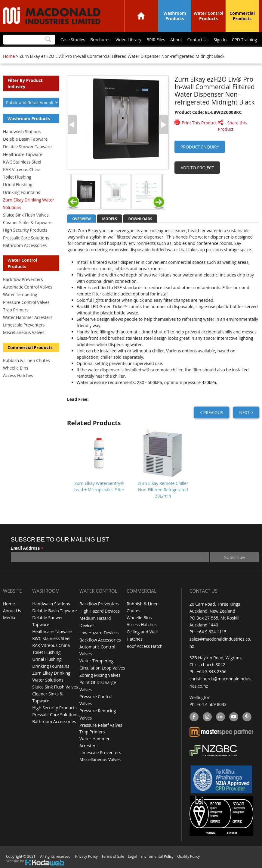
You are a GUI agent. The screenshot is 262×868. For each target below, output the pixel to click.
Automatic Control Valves (28, 287)
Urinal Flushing (18, 184)
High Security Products (25, 230)
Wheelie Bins (16, 368)
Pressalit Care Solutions (26, 238)
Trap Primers (16, 310)
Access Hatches (18, 375)
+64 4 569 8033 (212, 703)
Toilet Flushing (17, 177)
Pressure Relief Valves (101, 722)
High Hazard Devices (100, 611)
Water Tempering (20, 294)
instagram (207, 715)
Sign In (220, 40)
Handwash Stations (22, 131)
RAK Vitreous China (22, 169)
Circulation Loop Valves (102, 666)
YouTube (233, 715)
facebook (194, 715)
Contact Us (197, 40)
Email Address (27, 548)
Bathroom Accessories (25, 245)
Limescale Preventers (24, 325)
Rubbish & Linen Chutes (26, 360)
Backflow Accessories (100, 639)
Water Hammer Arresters (28, 317)
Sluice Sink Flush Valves (26, 215)
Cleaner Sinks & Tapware (27, 222)
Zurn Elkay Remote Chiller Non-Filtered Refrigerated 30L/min (163, 490)
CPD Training (244, 40)
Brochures (99, 40)
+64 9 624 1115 (212, 632)
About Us (12, 611)
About (175, 40)
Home (141, 16)
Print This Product (199, 123)
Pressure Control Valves (26, 302)
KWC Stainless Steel (22, 162)
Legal (132, 854)
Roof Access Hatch (145, 646)
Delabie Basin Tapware (25, 139)
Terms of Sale (113, 854)
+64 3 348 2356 (212, 671)
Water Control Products (209, 16)
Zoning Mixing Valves (100, 673)
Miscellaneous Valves (24, 332)
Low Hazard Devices (99, 632)
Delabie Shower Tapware (27, 147)
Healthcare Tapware (23, 154)
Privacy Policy (86, 854)
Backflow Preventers (23, 279)
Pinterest (247, 715)
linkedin (220, 715)
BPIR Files (155, 40)
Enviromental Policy (157, 854)
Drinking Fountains (22, 192)
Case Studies (71, 40)
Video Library (127, 40)
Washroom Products (175, 16)
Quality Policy (188, 854)
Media (9, 618)
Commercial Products (242, 16)
